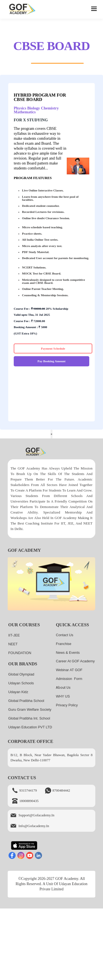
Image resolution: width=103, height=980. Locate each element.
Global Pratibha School (26, 701)
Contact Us (64, 635)
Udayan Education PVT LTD (30, 727)
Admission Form (69, 679)
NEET (13, 644)
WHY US (63, 696)
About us (63, 687)
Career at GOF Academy (75, 661)
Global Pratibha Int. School (29, 718)
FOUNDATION (20, 653)
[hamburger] (94, 9)
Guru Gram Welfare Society (30, 709)
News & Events (68, 653)
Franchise (63, 644)
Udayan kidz (18, 692)
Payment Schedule (53, 348)
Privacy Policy (67, 705)
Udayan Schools (21, 683)
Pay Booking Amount (52, 361)
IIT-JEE (14, 635)
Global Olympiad (21, 674)
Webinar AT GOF (69, 670)
